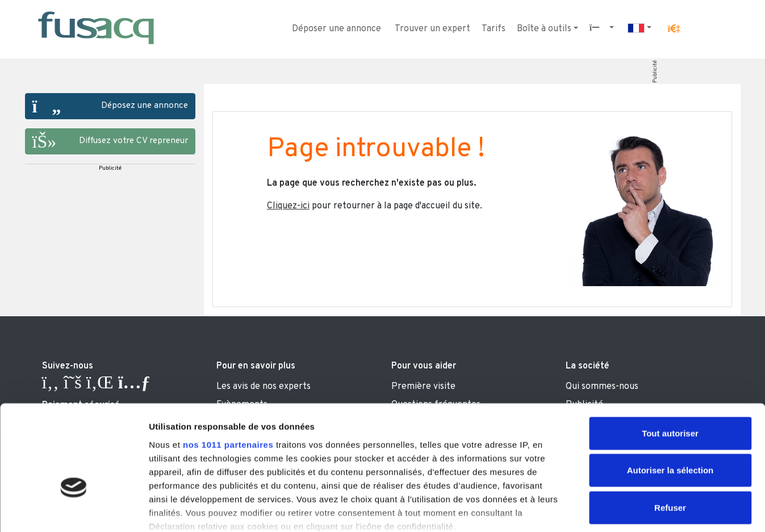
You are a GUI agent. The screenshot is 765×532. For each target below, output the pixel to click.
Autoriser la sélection (670, 395)
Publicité (655, 72)
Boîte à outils (544, 29)
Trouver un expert (432, 29)
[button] (674, 29)
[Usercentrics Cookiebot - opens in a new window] (74, 510)
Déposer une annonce (336, 29)
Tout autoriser (670, 359)
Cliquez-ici (288, 206)
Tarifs (494, 29)
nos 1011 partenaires (228, 370)
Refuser (670, 433)
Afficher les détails (626, 510)
